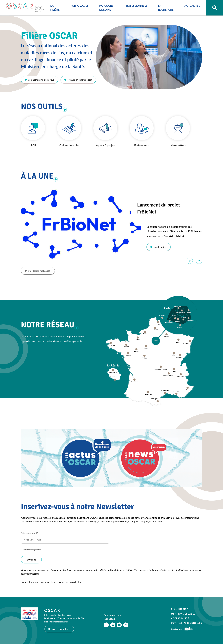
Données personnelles (187, 623)
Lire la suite (160, 247)
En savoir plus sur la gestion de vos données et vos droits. (51, 582)
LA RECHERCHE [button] (165, 8)
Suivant (199, 261)
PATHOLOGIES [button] (79, 6)
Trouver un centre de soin (80, 80)
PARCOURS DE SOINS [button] (106, 8)
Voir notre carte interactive (41, 80)
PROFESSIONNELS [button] (135, 6)
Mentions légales (183, 614)
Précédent (190, 261)
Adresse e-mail (30, 533)
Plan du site (180, 609)
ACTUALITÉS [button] (191, 6)
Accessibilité (180, 618)
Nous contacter (60, 629)
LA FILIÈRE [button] (55, 8)
